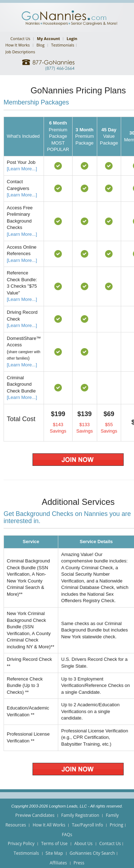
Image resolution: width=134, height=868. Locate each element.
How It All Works (49, 825)
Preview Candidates (35, 815)
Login (72, 38)
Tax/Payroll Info (87, 825)
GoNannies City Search (92, 853)
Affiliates (58, 863)
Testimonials (63, 45)
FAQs (67, 835)
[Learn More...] (22, 169)
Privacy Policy (21, 843)
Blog (40, 45)
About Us (83, 843)
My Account (48, 38)
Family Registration (80, 815)
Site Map (54, 853)
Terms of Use (54, 843)
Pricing (116, 825)
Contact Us (20, 38)
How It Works (18, 45)
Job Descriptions (20, 52)
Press (79, 863)
